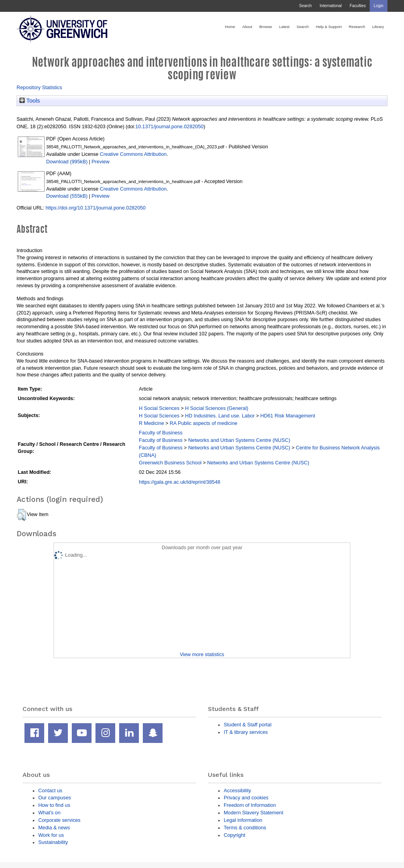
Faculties (358, 6)
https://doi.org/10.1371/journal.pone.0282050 (95, 208)
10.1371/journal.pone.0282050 (169, 126)
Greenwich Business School (170, 463)
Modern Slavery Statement (253, 813)
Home (230, 27)
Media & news (54, 828)
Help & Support (329, 27)
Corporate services (59, 820)
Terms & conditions (245, 828)
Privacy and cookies (246, 798)
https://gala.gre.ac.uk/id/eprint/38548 (180, 482)
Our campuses (55, 798)
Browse (266, 27)
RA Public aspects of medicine (204, 423)
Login (379, 6)
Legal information (243, 820)
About (247, 27)
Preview (100, 162)
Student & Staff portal (248, 725)
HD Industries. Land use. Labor (220, 416)
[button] (22, 515)
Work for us (51, 835)
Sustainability (53, 842)
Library (378, 27)
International (331, 6)
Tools (30, 101)
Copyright (235, 835)
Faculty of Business (161, 433)
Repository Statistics (39, 87)
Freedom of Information (250, 805)
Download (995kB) (67, 162)
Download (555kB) (67, 196)
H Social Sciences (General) (217, 408)
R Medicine (151, 423)
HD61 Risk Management (288, 416)
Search (305, 6)
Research (357, 27)
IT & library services (246, 732)
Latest (284, 27)
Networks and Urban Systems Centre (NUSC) (239, 440)
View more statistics (202, 654)
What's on (49, 813)
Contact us (50, 790)
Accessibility (237, 790)
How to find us (54, 805)
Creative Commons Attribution (133, 154)
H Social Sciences (159, 408)
